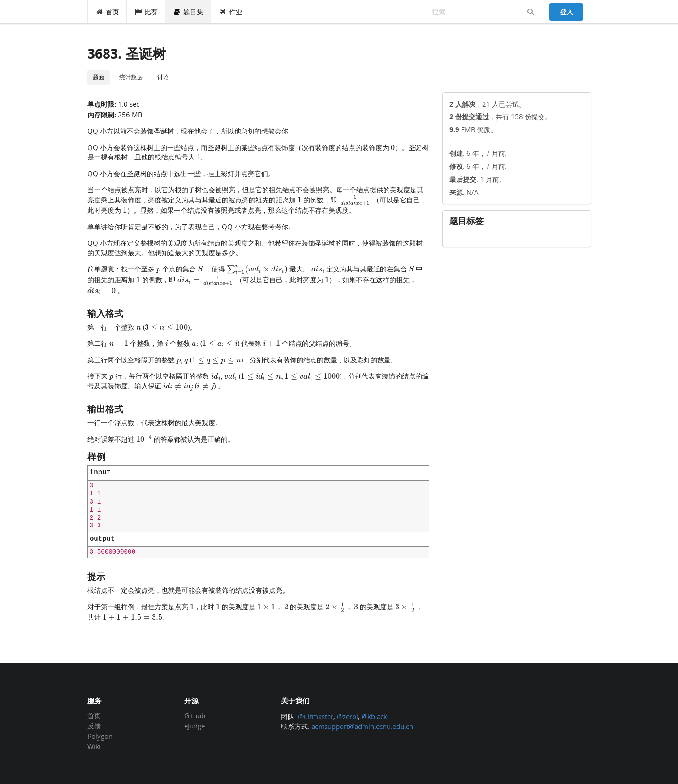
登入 (566, 12)
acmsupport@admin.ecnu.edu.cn (362, 726)
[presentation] (393, 147)
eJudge (194, 726)
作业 (231, 12)
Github (195, 716)
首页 (107, 12)
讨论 (163, 77)
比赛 (146, 12)
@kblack (374, 716)
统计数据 (131, 77)
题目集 (188, 12)
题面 (99, 77)
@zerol (348, 716)
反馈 (94, 726)
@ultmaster (316, 716)
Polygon (100, 736)
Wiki (94, 746)
